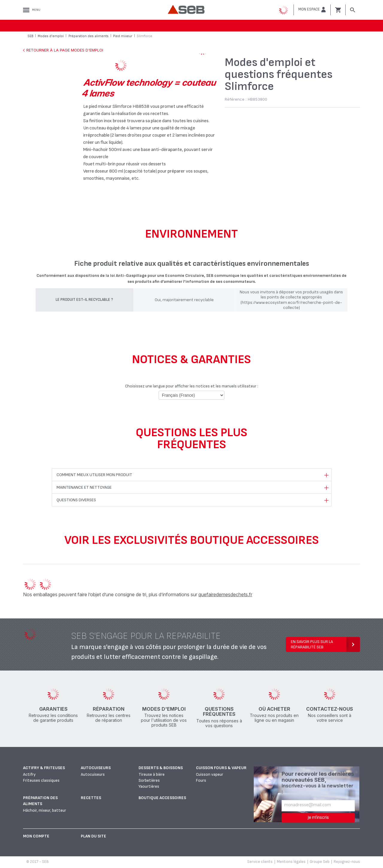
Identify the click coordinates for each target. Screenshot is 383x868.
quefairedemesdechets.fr (225, 594)
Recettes (91, 798)
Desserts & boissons (161, 768)
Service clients (260, 862)
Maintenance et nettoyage (84, 487)
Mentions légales (291, 862)
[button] (312, 10)
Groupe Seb (320, 862)
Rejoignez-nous (347, 862)
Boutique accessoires (162, 798)
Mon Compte (36, 836)
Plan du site (94, 836)
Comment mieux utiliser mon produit (94, 475)
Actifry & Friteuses (44, 768)
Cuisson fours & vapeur (221, 768)
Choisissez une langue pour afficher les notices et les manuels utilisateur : (192, 386)
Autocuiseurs (96, 768)
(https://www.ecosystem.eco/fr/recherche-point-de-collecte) (291, 305)
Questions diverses (76, 500)
